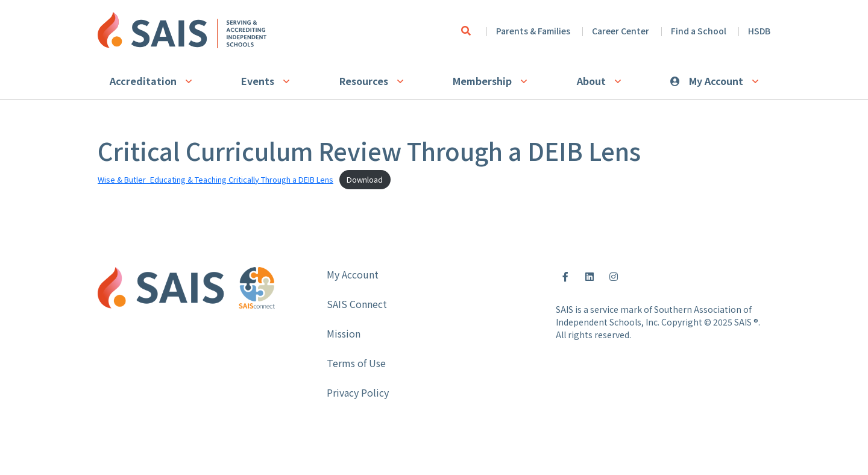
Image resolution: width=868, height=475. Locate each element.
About (591, 81)
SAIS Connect (357, 304)
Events (258, 81)
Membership (482, 81)
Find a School (699, 31)
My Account (716, 81)
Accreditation (143, 81)
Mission (344, 333)
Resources (364, 81)
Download (365, 179)
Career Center (621, 31)
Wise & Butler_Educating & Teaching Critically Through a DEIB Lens (215, 179)
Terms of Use (356, 363)
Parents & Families (533, 31)
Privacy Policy (358, 392)
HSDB (759, 31)
